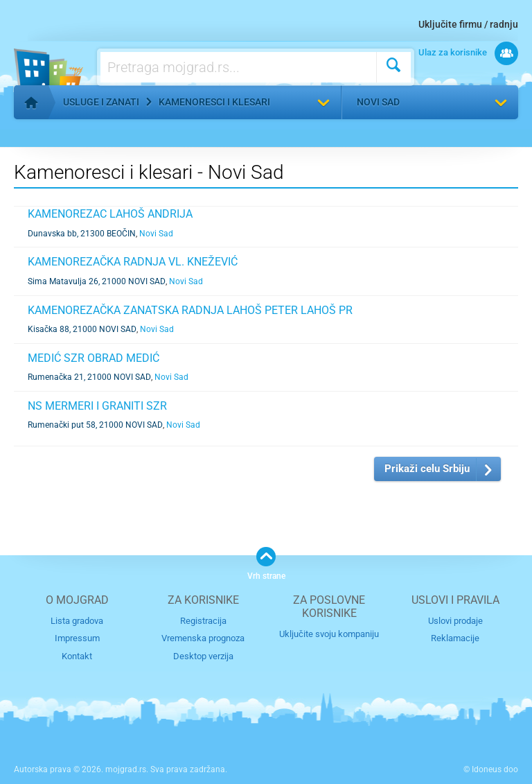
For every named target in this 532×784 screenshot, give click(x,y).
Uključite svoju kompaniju (329, 634)
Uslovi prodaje (455, 621)
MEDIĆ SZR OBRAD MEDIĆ (94, 358)
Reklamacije (455, 638)
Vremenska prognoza (203, 638)
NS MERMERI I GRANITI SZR (97, 406)
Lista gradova (77, 621)
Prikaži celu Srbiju (427, 469)
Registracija (203, 621)
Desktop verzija (203, 656)
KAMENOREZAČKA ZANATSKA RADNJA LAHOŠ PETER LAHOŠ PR (190, 310)
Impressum (77, 638)
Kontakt (77, 656)
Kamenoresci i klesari (214, 102)
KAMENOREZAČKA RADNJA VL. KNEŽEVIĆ (133, 262)
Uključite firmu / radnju (468, 24)
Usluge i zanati (101, 102)
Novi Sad (378, 102)
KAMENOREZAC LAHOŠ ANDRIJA (110, 214)
